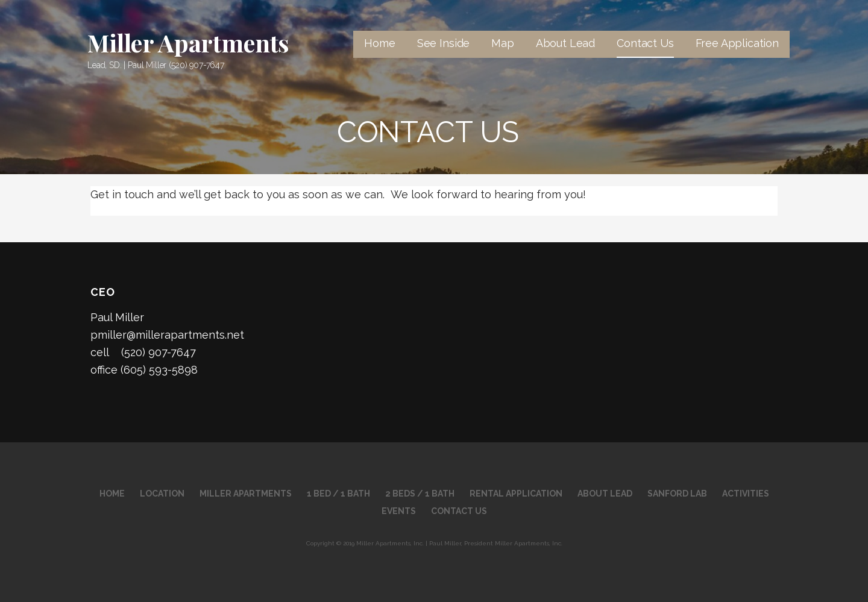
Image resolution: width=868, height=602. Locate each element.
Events (399, 511)
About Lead (565, 43)
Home (379, 43)
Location (162, 494)
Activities (746, 494)
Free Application (737, 43)
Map (503, 43)
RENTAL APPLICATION (516, 494)
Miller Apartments (188, 42)
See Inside (443, 43)
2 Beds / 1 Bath (420, 494)
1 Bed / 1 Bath (338, 494)
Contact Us (645, 43)
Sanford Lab (677, 494)
